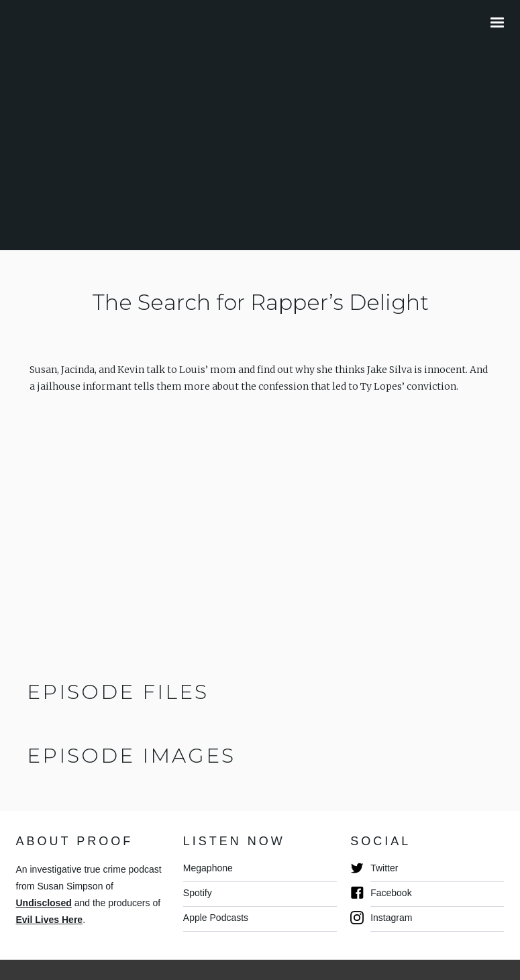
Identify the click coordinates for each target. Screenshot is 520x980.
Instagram (391, 918)
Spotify (198, 893)
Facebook (391, 893)
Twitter (384, 868)
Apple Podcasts (216, 918)
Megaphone (208, 868)
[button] (497, 23)
